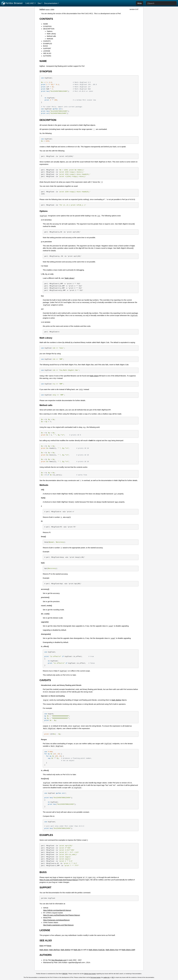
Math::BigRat (116, 700)
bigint (41, 946)
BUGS (45, 46)
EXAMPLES (48, 44)
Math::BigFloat (54, 950)
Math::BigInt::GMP (128, 950)
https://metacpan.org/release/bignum (56, 920)
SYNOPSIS (47, 26)
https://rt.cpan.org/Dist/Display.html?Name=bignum (62, 915)
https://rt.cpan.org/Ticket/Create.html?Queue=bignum (59, 880)
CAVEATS (47, 41)
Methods (50, 39)
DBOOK (65, 974)
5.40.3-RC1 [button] (30, 3)
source (48, 9)
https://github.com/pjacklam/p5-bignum (57, 910)
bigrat (49, 946)
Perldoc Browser (12, 3)
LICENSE (47, 51)
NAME (46, 24)
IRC (113, 977)
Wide (140, 3)
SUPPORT (47, 48)
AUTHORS (47, 56)
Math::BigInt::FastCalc (97, 950)
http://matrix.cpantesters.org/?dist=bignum (58, 925)
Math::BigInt (94, 376)
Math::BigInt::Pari (112, 950)
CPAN (52, 9)
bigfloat (42, 9)
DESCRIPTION (49, 29)
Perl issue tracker (95, 977)
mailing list (106, 977)
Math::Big (77, 950)
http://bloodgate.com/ (59, 960)
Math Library (51, 34)
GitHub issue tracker (90, 974)
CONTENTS (46, 19)
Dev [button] (39, 3)
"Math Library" (69, 278)
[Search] (161, 3)
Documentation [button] (51, 3)
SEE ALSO (47, 53)
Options (50, 31)
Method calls (51, 36)
